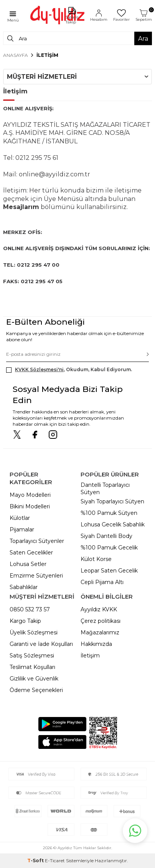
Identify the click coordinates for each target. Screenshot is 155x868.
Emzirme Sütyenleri (36, 576)
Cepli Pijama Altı (102, 582)
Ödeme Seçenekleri (36, 690)
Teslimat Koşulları (32, 667)
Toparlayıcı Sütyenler (37, 541)
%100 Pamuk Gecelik (109, 548)
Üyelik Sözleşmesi (34, 632)
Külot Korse (96, 559)
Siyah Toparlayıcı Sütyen (112, 501)
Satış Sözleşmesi (32, 656)
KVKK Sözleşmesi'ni (39, 369)
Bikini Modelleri (30, 506)
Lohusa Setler (28, 564)
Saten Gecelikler (31, 553)
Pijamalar (22, 529)
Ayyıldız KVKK (99, 609)
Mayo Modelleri (30, 495)
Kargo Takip (25, 621)
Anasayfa (16, 55)
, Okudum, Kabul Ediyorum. (69, 370)
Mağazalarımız (100, 632)
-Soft (36, 861)
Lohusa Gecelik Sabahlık (113, 524)
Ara (143, 38)
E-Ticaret (55, 861)
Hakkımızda (96, 644)
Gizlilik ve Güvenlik (34, 679)
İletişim (90, 656)
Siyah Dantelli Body (106, 536)
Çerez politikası (101, 621)
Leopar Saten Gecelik (109, 571)
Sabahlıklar (24, 587)
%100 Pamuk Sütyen (109, 513)
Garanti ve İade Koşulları (41, 644)
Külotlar (20, 518)
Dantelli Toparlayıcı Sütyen (105, 489)
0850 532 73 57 (30, 609)
